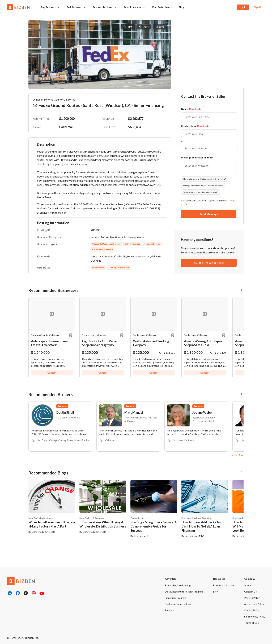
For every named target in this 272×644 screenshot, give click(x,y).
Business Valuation (224, 585)
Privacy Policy (252, 610)
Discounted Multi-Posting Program (184, 592)
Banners (169, 610)
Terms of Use (252, 623)
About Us (249, 585)
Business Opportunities (178, 604)
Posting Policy (252, 598)
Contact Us (250, 592)
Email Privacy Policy (255, 617)
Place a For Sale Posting (178, 585)
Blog (181, 7)
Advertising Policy (254, 604)
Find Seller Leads (162, 7)
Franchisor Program (175, 598)
